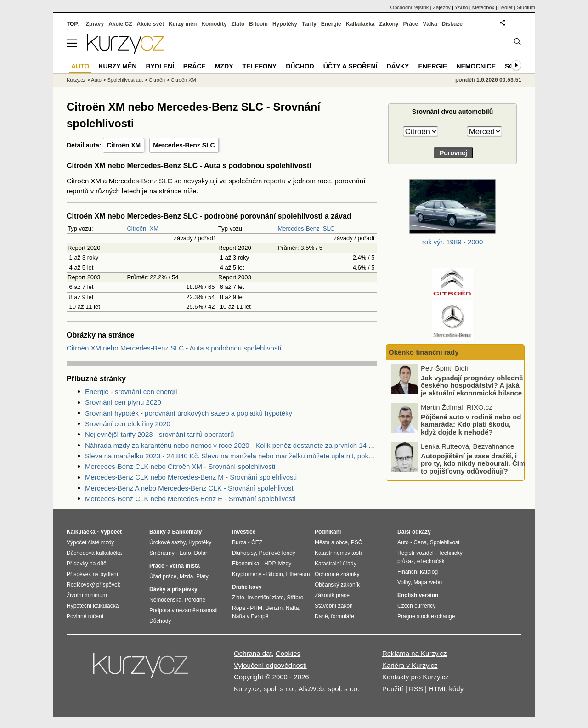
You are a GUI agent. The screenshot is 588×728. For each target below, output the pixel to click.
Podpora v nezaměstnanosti (184, 610)
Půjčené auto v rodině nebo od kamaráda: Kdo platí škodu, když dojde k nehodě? (471, 424)
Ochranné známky (337, 574)
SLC (329, 229)
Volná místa (184, 566)
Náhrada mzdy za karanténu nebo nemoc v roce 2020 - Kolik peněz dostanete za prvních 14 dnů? (231, 445)
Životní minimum (87, 595)
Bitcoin (258, 24)
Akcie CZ (120, 24)
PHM (256, 608)
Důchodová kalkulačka (94, 553)
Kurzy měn (183, 24)
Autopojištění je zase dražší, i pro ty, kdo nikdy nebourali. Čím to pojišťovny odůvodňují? (473, 463)
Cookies (288, 653)
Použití (393, 689)
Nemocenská (165, 600)
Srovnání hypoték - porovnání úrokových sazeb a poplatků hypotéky (189, 413)
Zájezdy (442, 7)
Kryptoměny (247, 574)
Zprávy (95, 24)
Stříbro (295, 598)
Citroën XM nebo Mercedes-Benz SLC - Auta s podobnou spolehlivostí (174, 348)
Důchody (160, 621)
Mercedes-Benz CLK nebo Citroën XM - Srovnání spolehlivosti (180, 466)
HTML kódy (446, 689)
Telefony (260, 66)
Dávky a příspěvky (173, 589)
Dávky (398, 66)
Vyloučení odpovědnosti (270, 665)
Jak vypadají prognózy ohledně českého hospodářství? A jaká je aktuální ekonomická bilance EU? (472, 389)
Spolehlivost (445, 542)
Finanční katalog (418, 572)
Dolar (201, 553)
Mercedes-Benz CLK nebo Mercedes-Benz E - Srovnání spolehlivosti (190, 499)
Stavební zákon (334, 606)
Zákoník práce (332, 595)
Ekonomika (246, 564)
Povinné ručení (85, 616)
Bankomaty (187, 532)
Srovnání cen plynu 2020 (123, 402)
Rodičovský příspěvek (93, 585)
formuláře (342, 616)
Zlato (238, 24)
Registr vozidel (416, 553)
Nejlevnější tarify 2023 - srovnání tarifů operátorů (159, 434)
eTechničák (431, 561)
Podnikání (328, 532)
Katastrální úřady (336, 564)
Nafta (292, 608)
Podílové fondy (277, 553)
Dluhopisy (244, 553)
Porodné (195, 600)
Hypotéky (285, 24)
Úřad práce (163, 576)
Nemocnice (476, 66)
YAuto (461, 7)
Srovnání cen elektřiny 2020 (128, 424)
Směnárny (162, 553)
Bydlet (506, 7)
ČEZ (257, 542)
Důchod (300, 66)
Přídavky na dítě (87, 564)
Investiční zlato (265, 598)
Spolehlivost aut (125, 80)
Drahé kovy (247, 587)
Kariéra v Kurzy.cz (410, 665)
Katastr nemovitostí (338, 553)
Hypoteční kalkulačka (93, 606)
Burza (239, 542)
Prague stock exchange (426, 616)
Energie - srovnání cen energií (131, 392)
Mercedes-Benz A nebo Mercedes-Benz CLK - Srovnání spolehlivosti (190, 488)
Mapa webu (428, 582)
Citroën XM (124, 145)
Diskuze (452, 24)
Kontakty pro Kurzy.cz (416, 677)
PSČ (357, 542)
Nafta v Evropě (250, 616)
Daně (321, 616)
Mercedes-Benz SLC (184, 145)
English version (418, 595)
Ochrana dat (253, 653)
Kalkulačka (360, 24)
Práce (411, 24)
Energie (331, 24)
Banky (158, 532)
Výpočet (111, 532)
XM (154, 229)
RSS (416, 689)
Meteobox (483, 7)
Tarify (309, 24)
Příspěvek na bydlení (92, 574)
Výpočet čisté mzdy (90, 542)
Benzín (274, 608)
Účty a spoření (351, 66)
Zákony (389, 24)
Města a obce (331, 542)
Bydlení (160, 66)
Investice (244, 532)
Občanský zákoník (337, 585)
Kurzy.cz (76, 80)
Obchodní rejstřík (410, 7)
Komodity (214, 24)
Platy (202, 576)
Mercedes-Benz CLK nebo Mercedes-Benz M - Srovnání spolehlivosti (191, 477)
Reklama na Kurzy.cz (415, 653)
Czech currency (416, 606)
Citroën (136, 229)
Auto (96, 80)
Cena (420, 542)
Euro (185, 553)
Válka (430, 24)
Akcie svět (150, 24)
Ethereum (298, 574)
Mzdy (224, 66)
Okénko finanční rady (424, 352)
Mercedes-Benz (298, 229)
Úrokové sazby (167, 542)
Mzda (186, 576)
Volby (404, 582)
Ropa (239, 608)
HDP (270, 564)
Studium (526, 7)
